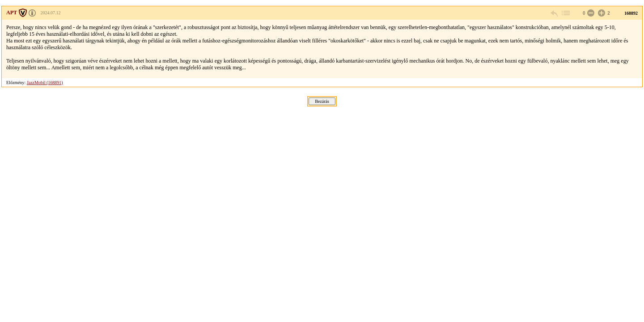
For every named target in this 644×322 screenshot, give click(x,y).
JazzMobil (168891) (45, 83)
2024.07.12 (51, 13)
